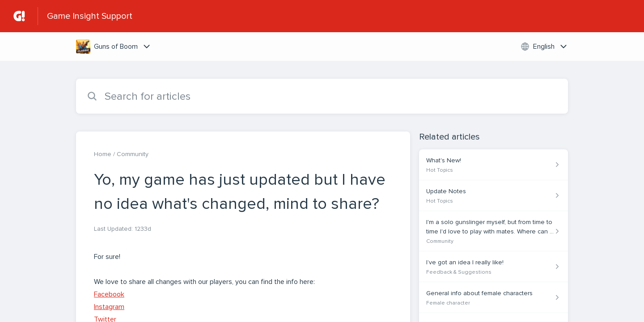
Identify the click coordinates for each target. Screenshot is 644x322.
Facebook (109, 294)
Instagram (109, 307)
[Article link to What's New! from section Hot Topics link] (494, 165)
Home (103, 154)
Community (133, 154)
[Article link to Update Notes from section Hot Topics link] (494, 196)
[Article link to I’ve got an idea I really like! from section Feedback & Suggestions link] (494, 267)
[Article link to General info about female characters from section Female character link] (494, 298)
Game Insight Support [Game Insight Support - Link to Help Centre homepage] (90, 16)
